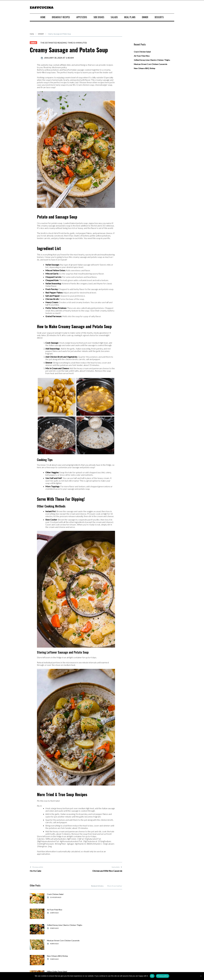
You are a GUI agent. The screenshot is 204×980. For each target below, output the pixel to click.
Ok (152, 976)
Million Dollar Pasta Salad (105, 925)
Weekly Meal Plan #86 (56, 940)
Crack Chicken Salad (55, 894)
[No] (201, 976)
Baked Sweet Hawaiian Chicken (108, 940)
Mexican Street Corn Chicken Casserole (107, 911)
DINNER (41, 34)
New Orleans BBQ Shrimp (57, 925)
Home (32, 34)
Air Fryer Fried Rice (103, 894)
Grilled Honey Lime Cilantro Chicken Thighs (58, 911)
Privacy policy (163, 976)
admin (34, 58)
